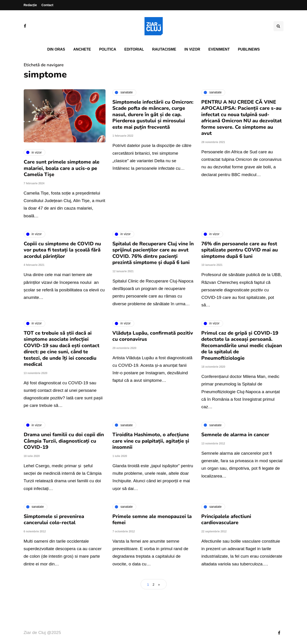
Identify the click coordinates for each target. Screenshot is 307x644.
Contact (47, 5)
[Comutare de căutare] (279, 26)
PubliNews (249, 49)
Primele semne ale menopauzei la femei (152, 520)
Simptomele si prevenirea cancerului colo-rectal (54, 520)
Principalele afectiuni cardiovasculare (226, 520)
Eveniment (219, 49)
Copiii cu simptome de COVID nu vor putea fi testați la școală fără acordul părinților (62, 250)
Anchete (82, 49)
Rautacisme (164, 49)
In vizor (192, 49)
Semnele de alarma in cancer (235, 435)
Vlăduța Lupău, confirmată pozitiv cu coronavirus (153, 336)
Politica (108, 49)
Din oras (56, 49)
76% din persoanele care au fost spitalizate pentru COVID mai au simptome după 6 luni (240, 250)
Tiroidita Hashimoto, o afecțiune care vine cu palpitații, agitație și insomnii (151, 441)
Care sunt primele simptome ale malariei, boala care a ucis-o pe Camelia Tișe (62, 168)
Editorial (134, 49)
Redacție (30, 5)
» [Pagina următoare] (159, 585)
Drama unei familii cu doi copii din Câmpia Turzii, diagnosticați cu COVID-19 (64, 441)
